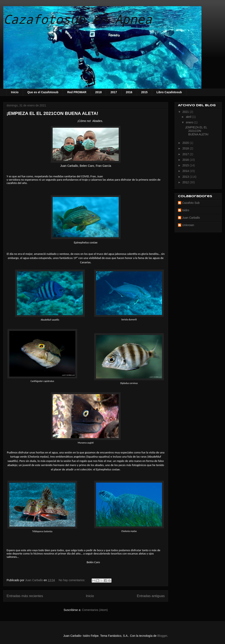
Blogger (162, 636)
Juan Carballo (191, 218)
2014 (186, 171)
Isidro (186, 210)
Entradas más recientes (25, 596)
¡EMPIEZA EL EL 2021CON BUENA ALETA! (52, 113)
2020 (186, 143)
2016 (129, 92)
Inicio (15, 92)
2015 (144, 92)
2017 (114, 92)
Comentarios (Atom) (95, 610)
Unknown (188, 225)
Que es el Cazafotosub (43, 92)
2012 (186, 182)
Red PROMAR (77, 92)
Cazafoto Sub (191, 203)
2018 (98, 92)
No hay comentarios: (72, 580)
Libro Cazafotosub (169, 92)
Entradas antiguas (151, 596)
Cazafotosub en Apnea (78, 19)
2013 (186, 177)
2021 (186, 112)
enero (190, 122)
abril (189, 117)
